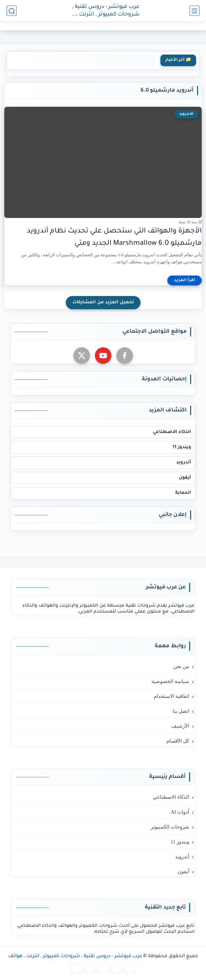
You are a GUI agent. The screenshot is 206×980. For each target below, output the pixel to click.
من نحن (181, 666)
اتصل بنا (181, 711)
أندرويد (184, 463)
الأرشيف (180, 726)
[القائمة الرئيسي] (194, 11)
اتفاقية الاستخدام (171, 696)
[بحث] (12, 11)
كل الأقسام (178, 741)
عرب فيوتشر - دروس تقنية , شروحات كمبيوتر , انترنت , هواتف (106, 11)
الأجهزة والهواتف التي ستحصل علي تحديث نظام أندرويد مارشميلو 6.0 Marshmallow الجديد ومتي (114, 237)
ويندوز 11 (182, 447)
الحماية (183, 493)
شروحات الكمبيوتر (170, 827)
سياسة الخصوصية (170, 681)
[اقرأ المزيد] (185, 280)
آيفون (185, 478)
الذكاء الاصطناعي (172, 432)
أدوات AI (180, 812)
